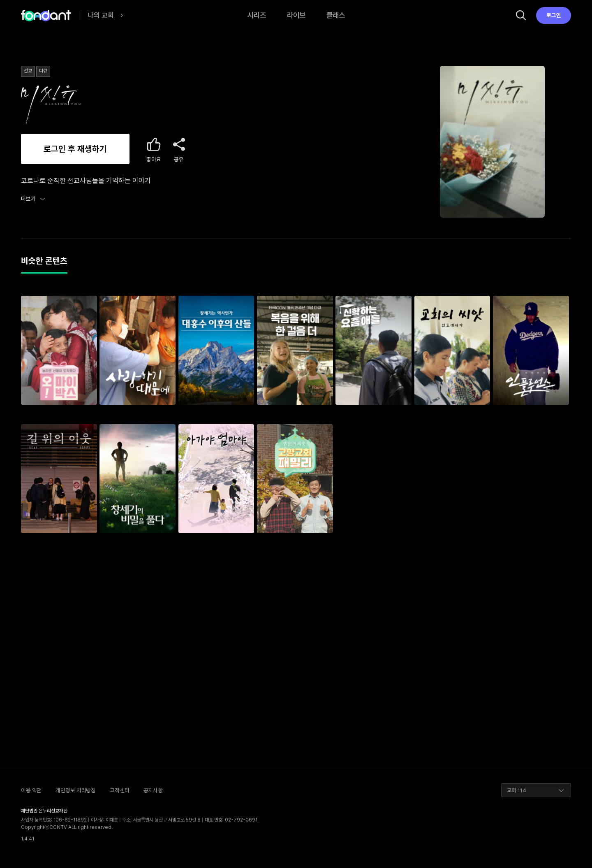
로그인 (554, 15)
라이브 (296, 15)
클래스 (336, 15)
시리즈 (257, 15)
